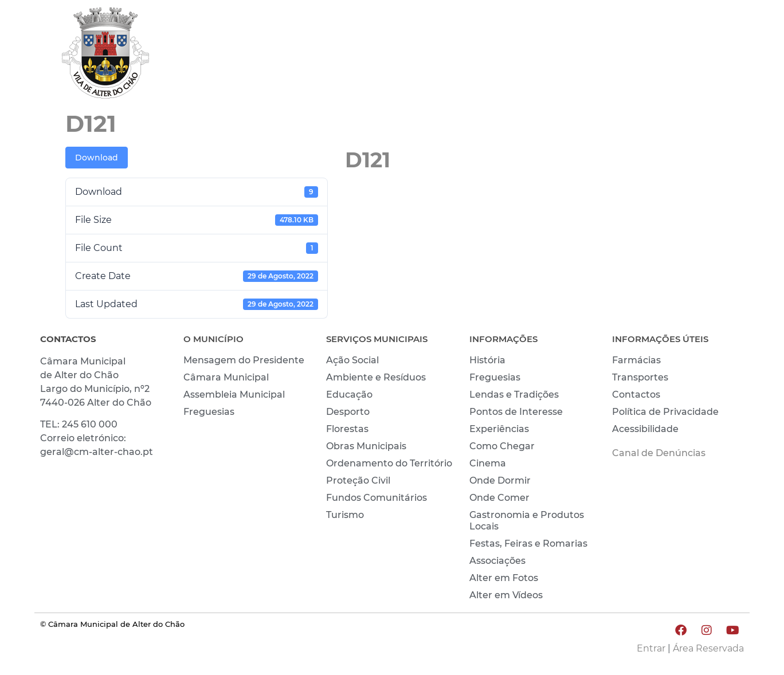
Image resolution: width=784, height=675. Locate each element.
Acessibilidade (645, 429)
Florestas (347, 429)
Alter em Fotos (504, 578)
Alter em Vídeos (506, 595)
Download (97, 158)
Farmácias (636, 360)
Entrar (651, 648)
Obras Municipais (366, 446)
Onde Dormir (500, 480)
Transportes (640, 377)
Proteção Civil (358, 480)
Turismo (345, 515)
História (487, 360)
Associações (497, 561)
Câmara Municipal (226, 377)
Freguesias (209, 412)
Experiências (499, 429)
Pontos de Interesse (516, 412)
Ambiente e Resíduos (376, 377)
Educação (349, 395)
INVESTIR (714, 56)
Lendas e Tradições (514, 395)
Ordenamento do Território (389, 463)
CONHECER (635, 56)
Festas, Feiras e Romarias (528, 543)
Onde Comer (499, 498)
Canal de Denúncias (659, 453)
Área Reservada (708, 648)
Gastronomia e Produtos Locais (527, 521)
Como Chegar (502, 446)
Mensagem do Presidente (244, 360)
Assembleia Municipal (234, 395)
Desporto (348, 412)
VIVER (565, 56)
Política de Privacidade (665, 412)
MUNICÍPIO (495, 56)
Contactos (636, 395)
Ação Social (352, 360)
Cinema (488, 463)
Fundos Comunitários (377, 498)
